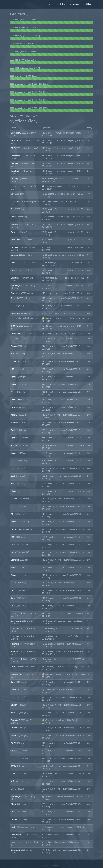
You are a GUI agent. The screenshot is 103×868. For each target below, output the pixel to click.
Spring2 (14, 377)
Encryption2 (16, 674)
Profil (13, 545)
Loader (14, 339)
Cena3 (14, 598)
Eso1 (13, 697)
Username (16, 400)
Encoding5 (16, 156)
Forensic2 (15, 644)
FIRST (14, 461)
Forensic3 (15, 636)
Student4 (15, 705)
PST (13, 743)
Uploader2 (16, 255)
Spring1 (14, 453)
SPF (13, 148)
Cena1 (14, 789)
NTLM (14, 392)
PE (13, 514)
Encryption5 (16, 133)
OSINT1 (15, 326)
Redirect (15, 430)
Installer (15, 306)
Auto (13, 568)
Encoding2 (16, 796)
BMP (13, 537)
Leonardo (15, 560)
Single (14, 575)
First (13, 209)
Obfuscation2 (17, 613)
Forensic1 (15, 651)
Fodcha (14, 445)
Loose (14, 361)
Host (13, 827)
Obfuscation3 (17, 186)
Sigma (14, 384)
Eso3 (13, 476)
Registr (14, 499)
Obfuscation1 (17, 659)
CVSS (14, 766)
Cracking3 (15, 163)
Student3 (15, 713)
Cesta (14, 407)
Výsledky (61, 4)
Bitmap (14, 346)
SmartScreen (17, 240)
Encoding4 (16, 285)
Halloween (16, 529)
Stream (14, 842)
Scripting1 (15, 278)
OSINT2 (15, 202)
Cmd (13, 682)
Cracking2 (15, 179)
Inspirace (15, 758)
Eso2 (13, 484)
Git (12, 318)
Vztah (14, 422)
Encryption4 (16, 224)
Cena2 (14, 590)
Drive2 (14, 217)
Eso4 (13, 468)
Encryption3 (16, 621)
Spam (14, 438)
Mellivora (55, 866)
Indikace (15, 774)
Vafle (13, 781)
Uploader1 (16, 270)
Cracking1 (15, 247)
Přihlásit (88, 4)
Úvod (49, 4)
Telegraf (15, 298)
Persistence (16, 293)
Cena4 (14, 606)
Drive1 (14, 232)
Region (14, 751)
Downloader (16, 334)
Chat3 (14, 812)
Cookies (15, 313)
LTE (13, 369)
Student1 (15, 735)
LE (12, 506)
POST (14, 690)
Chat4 (14, 804)
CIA (13, 194)
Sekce (14, 522)
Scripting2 (15, 171)
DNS (13, 263)
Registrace (75, 4)
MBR (13, 354)
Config (14, 552)
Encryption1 (16, 835)
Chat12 (14, 819)
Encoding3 (16, 720)
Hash (13, 667)
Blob (13, 491)
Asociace (15, 415)
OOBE (14, 583)
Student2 (15, 728)
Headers (15, 140)
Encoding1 (16, 850)
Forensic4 (15, 629)
